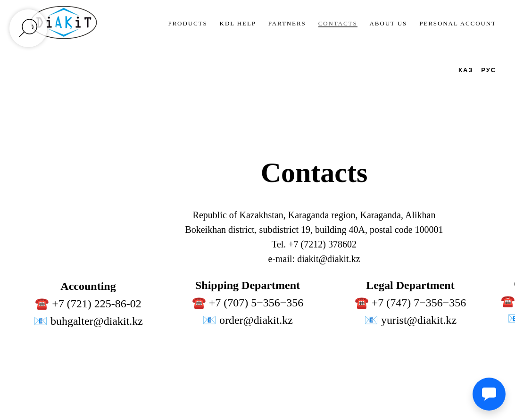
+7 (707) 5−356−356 (256, 303)
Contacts (338, 23)
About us (389, 23)
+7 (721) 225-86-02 (97, 304)
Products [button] (187, 23)
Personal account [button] (458, 23)
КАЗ (466, 70)
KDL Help (238, 23)
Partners (287, 23)
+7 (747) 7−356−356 (419, 303)
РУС (489, 70)
